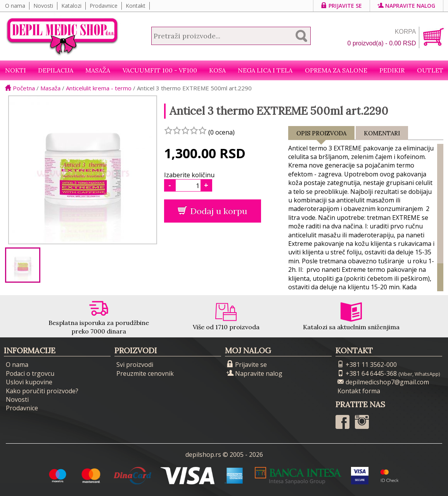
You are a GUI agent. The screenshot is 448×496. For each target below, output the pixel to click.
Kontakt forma (359, 391)
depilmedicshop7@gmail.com (383, 382)
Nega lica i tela (265, 70)
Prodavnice (104, 6)
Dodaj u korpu (212, 211)
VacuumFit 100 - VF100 (160, 70)
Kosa (217, 70)
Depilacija (56, 70)
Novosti (43, 6)
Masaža (98, 70)
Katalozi (71, 6)
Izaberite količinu (189, 175)
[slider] (185, 130)
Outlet (430, 70)
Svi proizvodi (135, 365)
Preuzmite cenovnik (145, 373)
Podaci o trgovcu (30, 373)
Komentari (382, 133)
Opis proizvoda (321, 135)
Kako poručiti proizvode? (42, 391)
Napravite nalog (406, 6)
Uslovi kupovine (29, 382)
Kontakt (136, 6)
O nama (15, 6)
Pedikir (392, 70)
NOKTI (16, 70)
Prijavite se (342, 6)
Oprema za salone (336, 70)
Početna (20, 88)
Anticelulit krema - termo (99, 88)
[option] (23, 265)
